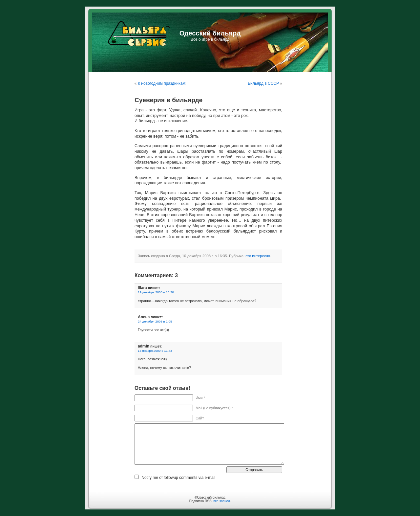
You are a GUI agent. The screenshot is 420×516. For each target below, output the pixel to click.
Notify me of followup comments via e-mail (178, 478)
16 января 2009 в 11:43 (155, 351)
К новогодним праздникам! (162, 83)
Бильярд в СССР (263, 83)
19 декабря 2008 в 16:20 (156, 292)
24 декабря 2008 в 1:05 (155, 321)
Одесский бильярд (210, 33)
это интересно (258, 256)
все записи (221, 501)
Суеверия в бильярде (168, 100)
